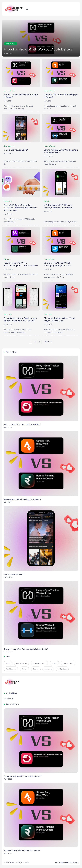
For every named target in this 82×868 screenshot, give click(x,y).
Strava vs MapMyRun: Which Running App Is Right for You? (57, 264)
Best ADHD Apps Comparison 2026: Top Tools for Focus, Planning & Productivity (20, 208)
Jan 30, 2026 (48, 324)
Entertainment (9, 146)
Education (47, 201)
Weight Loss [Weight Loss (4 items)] (62, 669)
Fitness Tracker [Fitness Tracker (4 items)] (68, 663)
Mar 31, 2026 (8, 154)
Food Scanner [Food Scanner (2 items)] (11, 669)
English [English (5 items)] (55, 663)
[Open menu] (27, 9)
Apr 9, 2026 (8, 101)
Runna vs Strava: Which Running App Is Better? (61, 96)
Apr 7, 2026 (48, 101)
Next (48, 342)
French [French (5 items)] (24, 669)
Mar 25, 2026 (48, 156)
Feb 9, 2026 (48, 269)
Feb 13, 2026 (8, 269)
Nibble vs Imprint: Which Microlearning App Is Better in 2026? (21, 264)
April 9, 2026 (8, 53)
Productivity (8, 201)
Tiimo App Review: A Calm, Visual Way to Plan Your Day (59, 319)
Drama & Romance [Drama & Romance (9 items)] (39, 663)
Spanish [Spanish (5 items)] (36, 669)
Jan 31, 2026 (8, 324)
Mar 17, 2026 (8, 214)
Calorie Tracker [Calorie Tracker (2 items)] (22, 663)
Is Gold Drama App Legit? (16, 150)
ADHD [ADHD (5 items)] (8, 663)
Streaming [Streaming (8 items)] (48, 669)
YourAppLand (13, 862)
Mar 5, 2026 (48, 211)
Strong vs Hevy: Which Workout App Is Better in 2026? (61, 151)
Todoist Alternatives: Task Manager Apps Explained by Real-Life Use (20, 319)
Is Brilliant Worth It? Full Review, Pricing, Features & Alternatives (59, 206)
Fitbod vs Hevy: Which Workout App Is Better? (38, 49)
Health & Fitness (11, 44)
